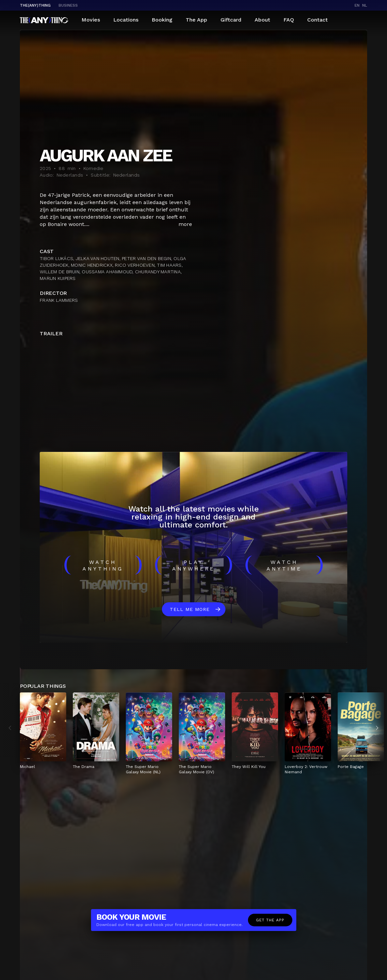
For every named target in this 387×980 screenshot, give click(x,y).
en (357, 5)
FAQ (289, 20)
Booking (162, 20)
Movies (91, 20)
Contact (317, 20)
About (262, 20)
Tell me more (190, 609)
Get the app (270, 920)
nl (365, 5)
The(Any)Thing (35, 5)
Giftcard (231, 20)
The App (196, 20)
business (68, 5)
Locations (126, 20)
